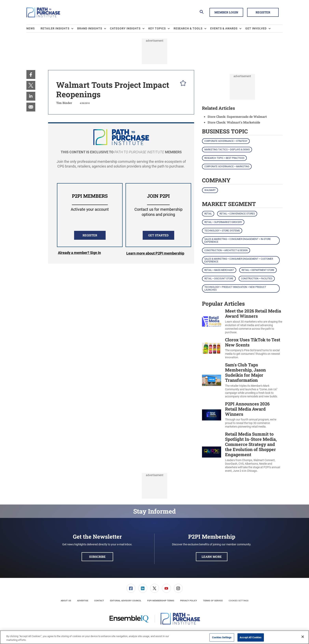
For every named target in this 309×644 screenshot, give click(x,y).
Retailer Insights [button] (55, 28)
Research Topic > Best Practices (224, 158)
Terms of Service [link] (213, 601)
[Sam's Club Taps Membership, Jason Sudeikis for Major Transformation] (212, 380)
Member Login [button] (226, 12)
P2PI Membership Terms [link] (161, 601)
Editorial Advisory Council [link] (126, 601)
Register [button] (263, 12)
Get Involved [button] (256, 28)
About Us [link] (66, 601)
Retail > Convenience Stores (237, 214)
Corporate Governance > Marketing (227, 167)
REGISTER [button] (90, 235)
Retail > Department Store (258, 270)
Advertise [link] (83, 601)
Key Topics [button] (157, 28)
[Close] (303, 637)
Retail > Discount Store (219, 279)
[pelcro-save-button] (182, 84)
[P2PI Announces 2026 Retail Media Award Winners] (212, 415)
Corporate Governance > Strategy (226, 141)
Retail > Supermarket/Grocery (223, 222)
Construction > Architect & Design (226, 250)
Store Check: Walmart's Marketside (234, 122)
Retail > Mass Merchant (219, 270)
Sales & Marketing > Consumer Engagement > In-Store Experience (238, 241)
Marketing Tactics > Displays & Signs (227, 150)
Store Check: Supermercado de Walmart (237, 117)
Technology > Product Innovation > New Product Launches (235, 288)
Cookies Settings (239, 601)
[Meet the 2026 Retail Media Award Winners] (212, 321)
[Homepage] (43, 12)
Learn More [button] (212, 557)
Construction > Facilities (257, 279)
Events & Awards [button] (224, 28)
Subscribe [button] (97, 557)
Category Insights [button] (125, 28)
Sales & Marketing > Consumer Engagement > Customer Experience (239, 260)
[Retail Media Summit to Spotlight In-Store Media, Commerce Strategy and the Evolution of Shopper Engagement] (212, 452)
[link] (31, 74)
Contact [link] (99, 601)
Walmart (210, 190)
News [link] (31, 28)
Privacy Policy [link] (189, 601)
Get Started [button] (158, 235)
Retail (208, 214)
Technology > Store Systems (222, 231)
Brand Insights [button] (90, 28)
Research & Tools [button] (188, 28)
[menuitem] (34, 29)
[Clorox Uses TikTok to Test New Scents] (212, 348)
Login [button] (79, 253)
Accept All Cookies (251, 637)
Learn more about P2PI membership (155, 253)
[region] (154, 637)
